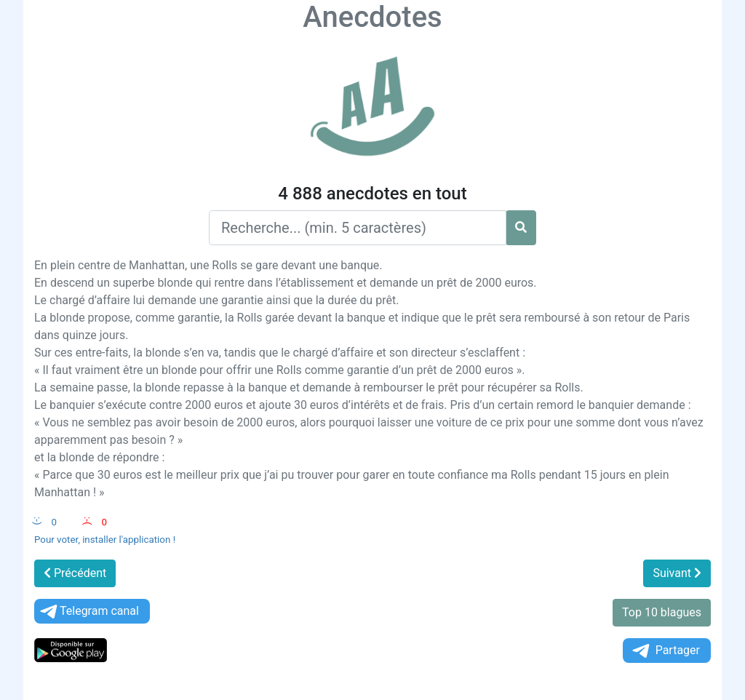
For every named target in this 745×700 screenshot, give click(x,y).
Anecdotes (372, 17)
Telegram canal (88, 612)
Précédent (75, 573)
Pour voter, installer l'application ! (105, 540)
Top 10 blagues (662, 612)
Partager (665, 651)
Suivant (677, 573)
